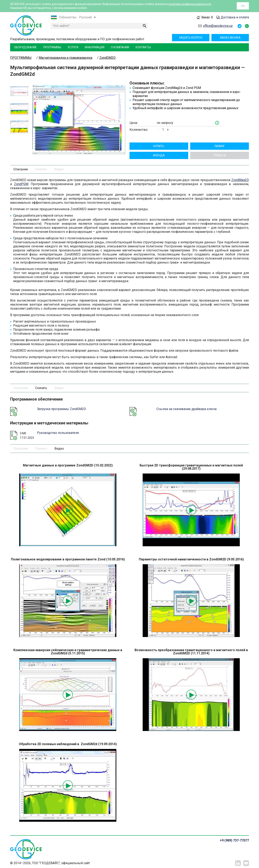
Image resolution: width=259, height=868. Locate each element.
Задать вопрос (191, 38)
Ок (243, 6)
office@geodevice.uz (218, 26)
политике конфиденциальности (190, 4)
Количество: (139, 130)
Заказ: (207, 17)
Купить (159, 146)
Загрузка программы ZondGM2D (62, 409)
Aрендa (159, 155)
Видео (59, 169)
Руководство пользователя (58, 433)
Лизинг (220, 146)
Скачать (41, 169)
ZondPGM (21, 184)
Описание (21, 169)
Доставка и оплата (235, 17)
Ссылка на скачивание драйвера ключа (186, 409)
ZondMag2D (240, 180)
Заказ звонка (230, 38)
